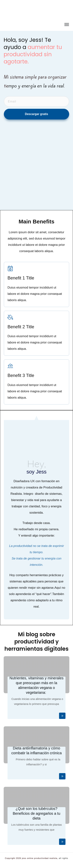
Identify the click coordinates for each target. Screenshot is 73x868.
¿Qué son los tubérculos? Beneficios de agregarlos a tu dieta (36, 813)
